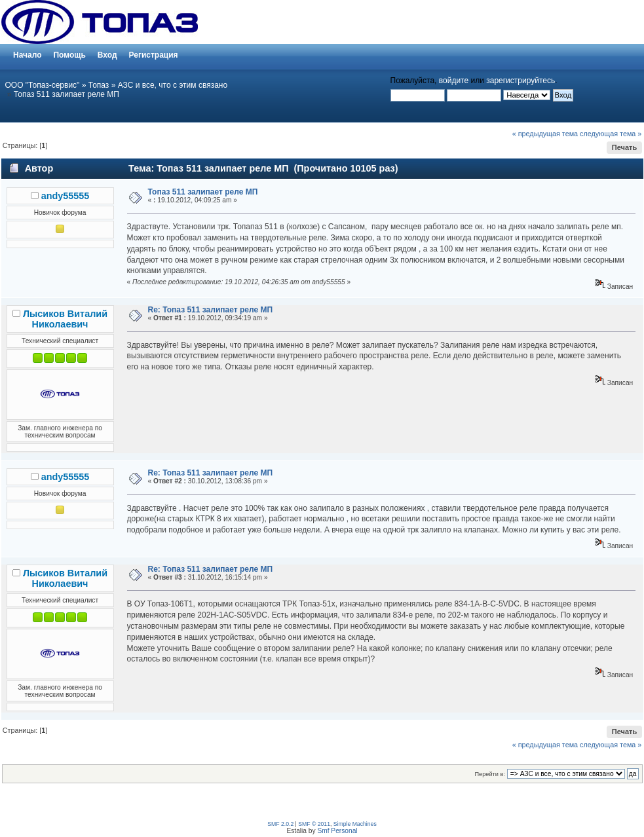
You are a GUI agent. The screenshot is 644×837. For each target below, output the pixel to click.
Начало (27, 55)
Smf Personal (337, 831)
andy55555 (66, 196)
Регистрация (154, 55)
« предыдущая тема (545, 134)
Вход (107, 55)
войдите (454, 81)
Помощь (69, 55)
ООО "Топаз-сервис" (43, 85)
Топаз (99, 85)
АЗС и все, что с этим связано (173, 85)
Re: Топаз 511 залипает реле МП (211, 310)
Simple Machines (355, 824)
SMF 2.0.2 (280, 824)
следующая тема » (611, 134)
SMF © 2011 (314, 824)
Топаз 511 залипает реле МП (66, 94)
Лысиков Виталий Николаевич (65, 319)
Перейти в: (490, 774)
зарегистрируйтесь (521, 81)
